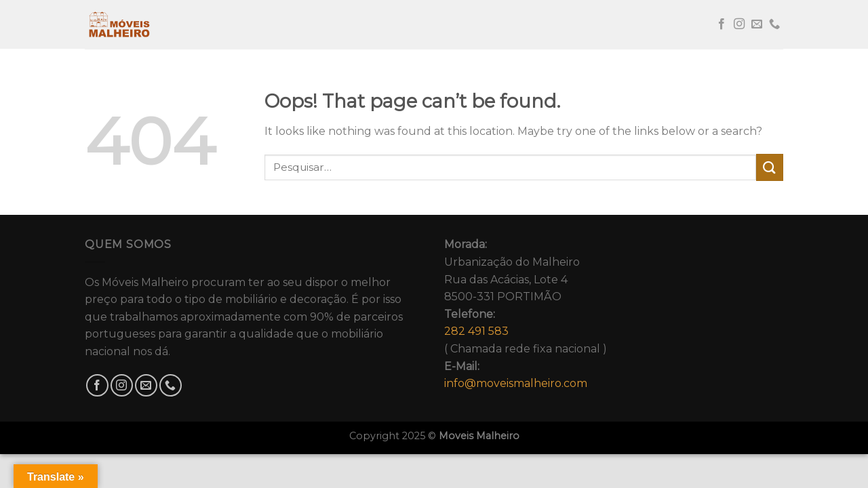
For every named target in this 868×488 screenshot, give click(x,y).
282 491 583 (476, 331)
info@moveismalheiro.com (516, 383)
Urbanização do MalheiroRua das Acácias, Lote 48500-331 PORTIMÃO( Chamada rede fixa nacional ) (526, 314)
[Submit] (770, 167)
